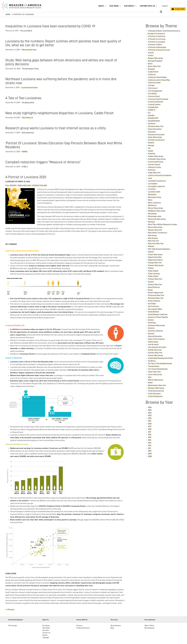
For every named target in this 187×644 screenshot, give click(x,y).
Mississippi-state (155, 216)
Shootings (152, 323)
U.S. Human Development (158, 369)
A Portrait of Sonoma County (159, 50)
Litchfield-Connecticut (157, 181)
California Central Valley (157, 77)
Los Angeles (153, 184)
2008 (150, 456)
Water (150, 383)
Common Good (154, 96)
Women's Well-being (156, 388)
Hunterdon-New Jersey (157, 159)
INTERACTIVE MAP (40, 186)
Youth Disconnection (156, 391)
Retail (150, 290)
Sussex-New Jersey (155, 355)
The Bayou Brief (28, 103)
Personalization (150, 620)
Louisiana (152, 189)
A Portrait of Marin (155, 45)
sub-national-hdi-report (157, 347)
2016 (150, 435)
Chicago (151, 85)
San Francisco (153, 306)
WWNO (25, 152)
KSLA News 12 (27, 118)
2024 (150, 413)
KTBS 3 (25, 167)
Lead (150, 178)
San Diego (152, 304)
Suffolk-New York (155, 350)
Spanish (151, 334)
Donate (45, 635)
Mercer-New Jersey (155, 208)
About (101, 6)
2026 (150, 407)
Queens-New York (155, 284)
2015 (150, 437)
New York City (153, 241)
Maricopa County (155, 197)
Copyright (46, 637)
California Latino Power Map (159, 80)
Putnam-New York (155, 279)
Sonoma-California (155, 331)
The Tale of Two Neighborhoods (160, 363)
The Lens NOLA (26, 31)
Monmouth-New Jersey (157, 219)
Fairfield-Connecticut (156, 140)
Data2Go (151, 115)
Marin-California (154, 203)
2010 (150, 451)
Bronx (150, 64)
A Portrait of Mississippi (157, 47)
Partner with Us (147, 6)
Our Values (46, 625)
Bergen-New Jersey (156, 58)
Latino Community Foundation (160, 175)
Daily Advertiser (28, 133)
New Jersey (152, 235)
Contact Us (46, 633)
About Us (46, 620)
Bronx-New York (154, 66)
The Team (46, 630)
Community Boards (155, 102)
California (152, 74)
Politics (151, 268)
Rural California (154, 301)
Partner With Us (82, 620)
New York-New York (156, 244)
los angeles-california (156, 186)
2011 (149, 448)
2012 (150, 445)
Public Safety (153, 276)
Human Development (16, 620)
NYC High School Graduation (159, 249)
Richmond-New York (156, 295)
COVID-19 (152, 110)
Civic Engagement (155, 91)
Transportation (154, 366)
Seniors (151, 320)
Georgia (151, 145)
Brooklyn (151, 69)
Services (79, 625)
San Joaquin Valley (155, 309)
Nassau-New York (155, 230)
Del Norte (152, 124)
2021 (150, 421)
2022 (150, 418)
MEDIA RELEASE (24, 186)
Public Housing (154, 274)
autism (151, 55)
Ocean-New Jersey (155, 254)
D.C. (150, 113)
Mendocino (152, 205)
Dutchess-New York (156, 126)
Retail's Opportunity (156, 293)
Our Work (114, 6)
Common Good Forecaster (158, 99)
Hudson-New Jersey (156, 156)
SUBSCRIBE (180, 9)
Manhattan (152, 194)
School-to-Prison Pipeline (158, 317)
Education (152, 132)
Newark (151, 246)
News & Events (116, 625)
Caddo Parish (153, 72)
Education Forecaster (156, 135)
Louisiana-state (154, 192)
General (151, 143)
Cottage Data (153, 107)
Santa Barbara (154, 312)
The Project (46, 628)
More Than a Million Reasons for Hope (162, 224)
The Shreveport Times (30, 69)
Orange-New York (155, 263)
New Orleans (153, 238)
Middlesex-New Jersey (157, 211)
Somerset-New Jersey (156, 325)
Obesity (151, 252)
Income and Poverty (156, 162)
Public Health (153, 271)
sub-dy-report (153, 344)
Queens (151, 282)
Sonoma (151, 328)
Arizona (151, 53)
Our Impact (129, 6)
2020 (150, 424)
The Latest (114, 620)
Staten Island (153, 342)
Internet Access (154, 164)
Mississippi (152, 214)
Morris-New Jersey (155, 227)
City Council (153, 88)
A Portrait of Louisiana (157, 42)
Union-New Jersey (155, 374)
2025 (150, 410)
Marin (150, 200)
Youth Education (154, 394)
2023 (150, 415)
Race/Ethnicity (154, 287)
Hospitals (152, 154)
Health (151, 151)
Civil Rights (152, 94)
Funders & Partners (83, 628)
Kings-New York (154, 173)
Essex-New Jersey (155, 137)
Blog (112, 628)
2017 (150, 432)
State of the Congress (156, 339)
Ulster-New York (154, 372)
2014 (150, 440)
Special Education (155, 336)
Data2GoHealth (154, 121)
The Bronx (152, 361)
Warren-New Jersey (156, 380)
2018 (150, 429)
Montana (151, 222)
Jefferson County (154, 167)
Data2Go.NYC (153, 118)
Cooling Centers (154, 104)
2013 (150, 443)
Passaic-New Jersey (156, 265)
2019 (150, 426)
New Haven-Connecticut (158, 233)
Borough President (155, 61)
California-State (154, 83)
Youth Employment (155, 396)
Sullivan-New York (155, 353)
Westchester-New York (157, 385)
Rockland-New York (156, 298)
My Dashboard (149, 628)
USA (150, 377)
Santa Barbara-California (158, 314)
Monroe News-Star (29, 50)
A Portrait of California (157, 36)
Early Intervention (155, 129)
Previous (10, 610)
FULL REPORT (11, 186)
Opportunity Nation (155, 260)
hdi (149, 148)
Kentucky (152, 170)
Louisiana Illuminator (30, 87)
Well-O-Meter (149, 625)
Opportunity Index (155, 257)
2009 (150, 454)
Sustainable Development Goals (160, 358)
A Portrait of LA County (157, 39)
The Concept (13, 625)
